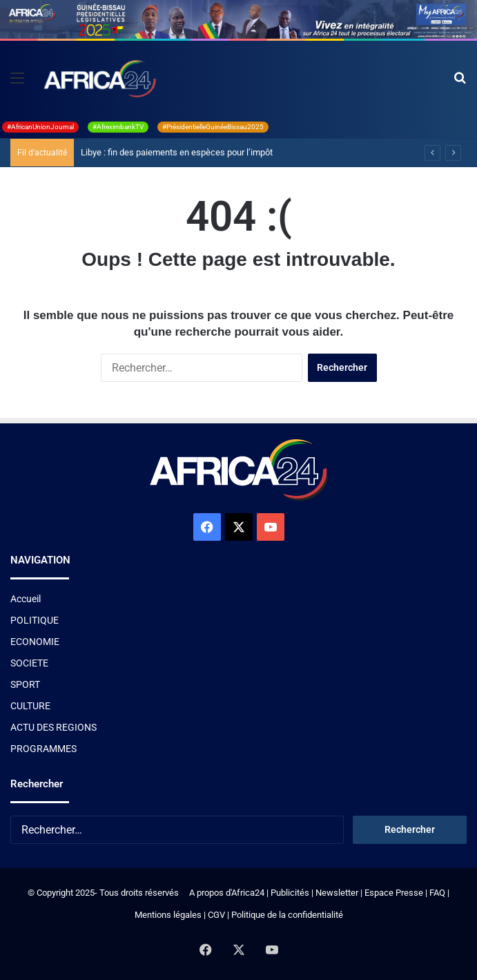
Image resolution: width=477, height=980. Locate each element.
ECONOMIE (35, 642)
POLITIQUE (35, 620)
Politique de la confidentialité (287, 915)
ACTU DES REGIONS (53, 727)
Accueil (26, 599)
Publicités (290, 893)
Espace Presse (393, 893)
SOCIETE (29, 663)
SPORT (25, 684)
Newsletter (337, 893)
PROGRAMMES (43, 749)
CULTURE (30, 706)
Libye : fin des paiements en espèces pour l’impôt (177, 152)
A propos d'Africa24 (227, 893)
